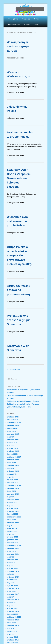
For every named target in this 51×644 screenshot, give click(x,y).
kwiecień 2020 (13, 577)
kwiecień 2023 (13, 500)
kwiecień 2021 (13, 560)
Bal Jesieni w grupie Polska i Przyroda (23, 404)
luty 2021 (11, 565)
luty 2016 (11, 634)
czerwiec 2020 (13, 571)
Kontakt (36, 24)
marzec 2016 (12, 631)
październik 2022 (14, 517)
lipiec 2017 (11, 591)
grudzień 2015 (13, 640)
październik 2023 (14, 485)
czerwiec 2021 (13, 554)
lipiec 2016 (11, 623)
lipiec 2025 (11, 431)
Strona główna (13, 19)
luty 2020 (11, 583)
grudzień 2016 (13, 611)
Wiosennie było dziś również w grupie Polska (17, 221)
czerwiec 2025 (13, 434)
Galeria (27, 24)
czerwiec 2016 (13, 626)
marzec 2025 (12, 443)
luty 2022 (11, 534)
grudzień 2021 (13, 540)
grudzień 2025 (13, 417)
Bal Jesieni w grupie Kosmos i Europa (23, 401)
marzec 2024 (12, 474)
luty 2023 (11, 505)
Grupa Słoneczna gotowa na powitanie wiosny (19, 290)
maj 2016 (11, 628)
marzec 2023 (12, 503)
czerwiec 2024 (13, 465)
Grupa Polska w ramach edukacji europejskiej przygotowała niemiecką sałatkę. (19, 255)
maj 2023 (11, 497)
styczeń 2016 (12, 637)
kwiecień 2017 (13, 600)
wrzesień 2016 (13, 620)
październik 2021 (14, 546)
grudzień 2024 (13, 451)
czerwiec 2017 (13, 594)
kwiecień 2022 (13, 528)
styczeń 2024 (12, 480)
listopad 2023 (13, 483)
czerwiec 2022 (13, 523)
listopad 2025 (13, 420)
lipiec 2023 (11, 491)
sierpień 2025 (13, 428)
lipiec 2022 (11, 520)
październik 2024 (14, 457)
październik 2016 (14, 617)
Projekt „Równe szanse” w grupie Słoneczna (19, 320)
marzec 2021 (12, 563)
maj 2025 (11, 437)
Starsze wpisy (13, 369)
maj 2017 (11, 597)
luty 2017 (11, 606)
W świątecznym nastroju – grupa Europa (18, 46)
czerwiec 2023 (13, 494)
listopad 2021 (13, 543)
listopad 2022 (13, 514)
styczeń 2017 (12, 608)
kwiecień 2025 (13, 440)
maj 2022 (11, 526)
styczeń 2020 (12, 585)
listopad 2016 (13, 614)
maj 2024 (11, 468)
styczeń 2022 (12, 537)
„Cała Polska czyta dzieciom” (19, 407)
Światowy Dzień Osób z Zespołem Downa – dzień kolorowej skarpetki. (19, 178)
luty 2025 (11, 445)
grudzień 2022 (13, 511)
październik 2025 (14, 423)
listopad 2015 (13, 643)
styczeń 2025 (12, 448)
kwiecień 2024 (13, 471)
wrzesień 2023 (13, 488)
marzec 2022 (12, 531)
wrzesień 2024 (13, 460)
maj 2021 (11, 557)
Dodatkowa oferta (14, 24)
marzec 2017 (12, 603)
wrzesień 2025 (13, 425)
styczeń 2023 (12, 508)
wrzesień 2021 (13, 548)
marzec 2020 (12, 580)
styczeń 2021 (12, 568)
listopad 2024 (13, 454)
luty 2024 (11, 477)
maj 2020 (11, 574)
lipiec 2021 (11, 551)
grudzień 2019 (13, 588)
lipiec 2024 (11, 463)
